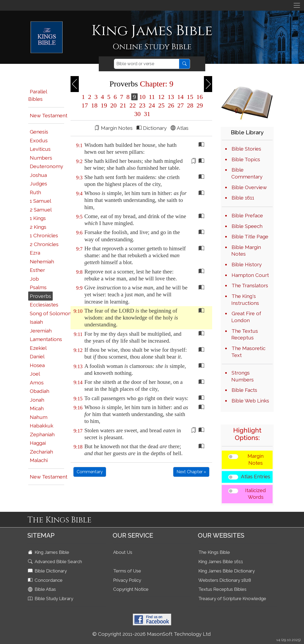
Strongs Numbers (243, 376)
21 (123, 105)
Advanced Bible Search (56, 562)
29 (199, 105)
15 (190, 97)
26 (171, 105)
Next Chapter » (191, 472)
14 (180, 97)
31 (146, 114)
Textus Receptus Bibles (222, 589)
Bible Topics (246, 159)
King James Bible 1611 (221, 562)
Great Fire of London (246, 317)
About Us (123, 552)
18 (94, 105)
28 (190, 105)
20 (113, 105)
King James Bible (49, 552)
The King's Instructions (245, 300)
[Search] (147, 64)
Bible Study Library (51, 599)
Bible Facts (244, 390)
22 (133, 105)
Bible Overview (249, 187)
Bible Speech (247, 226)
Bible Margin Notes (246, 251)
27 (180, 105)
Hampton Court (250, 275)
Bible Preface (247, 215)
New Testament (49, 115)
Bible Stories (246, 149)
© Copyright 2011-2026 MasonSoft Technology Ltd (152, 634)
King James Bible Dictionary (227, 571)
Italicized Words (256, 494)
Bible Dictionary (48, 571)
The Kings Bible (214, 552)
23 (142, 105)
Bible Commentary (247, 173)
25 (161, 105)
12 (161, 97)
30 (137, 114)
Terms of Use (127, 571)
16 (199, 97)
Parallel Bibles (38, 95)
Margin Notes (256, 459)
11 (152, 97)
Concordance (46, 580)
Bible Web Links (250, 401)
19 (104, 105)
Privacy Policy (127, 580)
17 (85, 105)
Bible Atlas (42, 589)
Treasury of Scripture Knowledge (232, 599)
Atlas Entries (256, 476)
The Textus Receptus (245, 334)
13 (171, 97)
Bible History (247, 264)
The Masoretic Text (248, 352)
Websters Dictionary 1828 (225, 580)
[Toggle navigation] (297, 5)
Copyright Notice (131, 589)
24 (152, 105)
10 (142, 97)
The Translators (250, 285)
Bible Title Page (250, 236)
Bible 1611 (243, 198)
